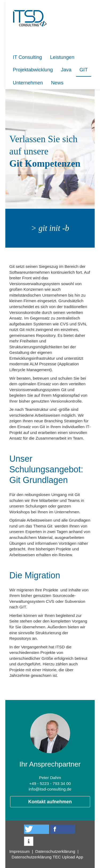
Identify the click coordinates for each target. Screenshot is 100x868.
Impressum (19, 851)
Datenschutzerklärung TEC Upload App (47, 857)
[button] (37, 829)
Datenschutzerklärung (55, 851)
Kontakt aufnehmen (50, 802)
